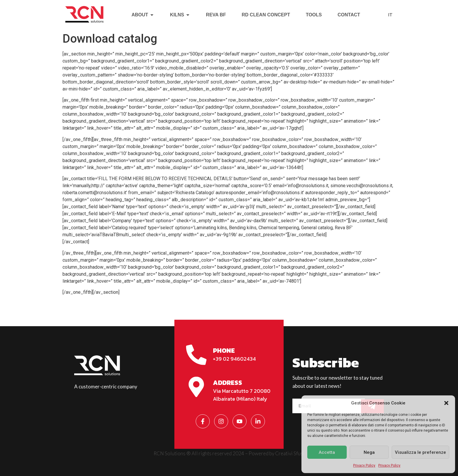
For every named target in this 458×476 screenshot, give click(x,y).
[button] (446, 403)
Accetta (327, 452)
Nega (369, 452)
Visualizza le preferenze (420, 452)
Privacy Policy (364, 465)
